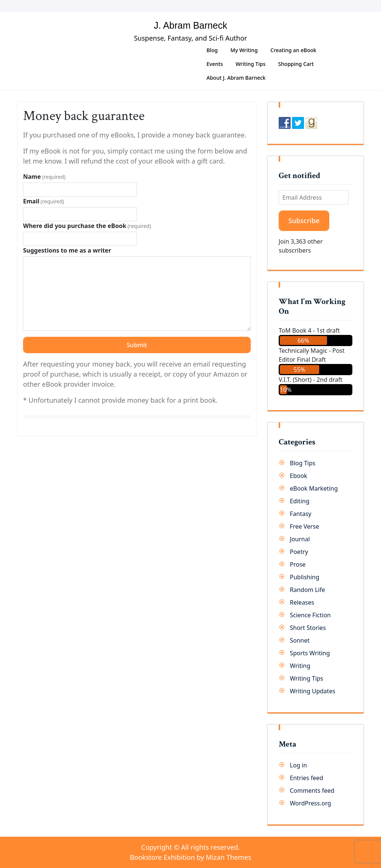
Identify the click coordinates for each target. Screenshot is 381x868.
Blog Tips (303, 463)
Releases (302, 602)
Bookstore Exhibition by (191, 857)
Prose (298, 564)
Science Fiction (310, 615)
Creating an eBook (293, 50)
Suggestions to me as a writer (67, 250)
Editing (300, 501)
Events (215, 64)
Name (44, 177)
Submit (137, 345)
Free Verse (304, 526)
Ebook (299, 476)
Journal (300, 539)
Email (44, 201)
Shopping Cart (296, 64)
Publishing (305, 577)
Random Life (308, 590)
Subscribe (304, 221)
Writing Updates (313, 691)
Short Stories (308, 628)
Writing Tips (250, 64)
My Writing (244, 50)
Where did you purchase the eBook (87, 226)
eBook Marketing (314, 488)
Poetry (299, 552)
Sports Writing (310, 653)
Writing (300, 666)
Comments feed (312, 791)
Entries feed (307, 778)
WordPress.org (310, 803)
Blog (212, 50)
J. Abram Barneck (190, 25)
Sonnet (300, 640)
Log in (298, 765)
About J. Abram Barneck (236, 78)
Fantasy (301, 514)
